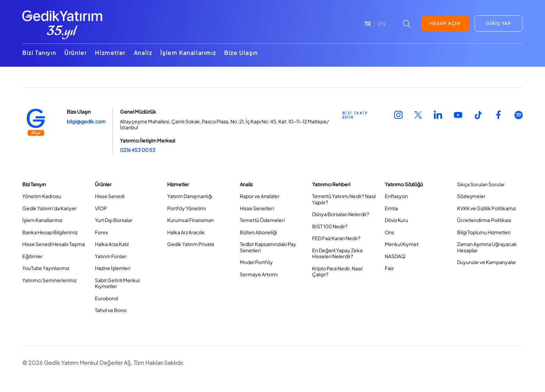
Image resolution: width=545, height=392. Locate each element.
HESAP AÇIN (445, 23)
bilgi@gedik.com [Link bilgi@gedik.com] (86, 121)
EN (382, 24)
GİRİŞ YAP (498, 23)
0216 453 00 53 (138, 150)
